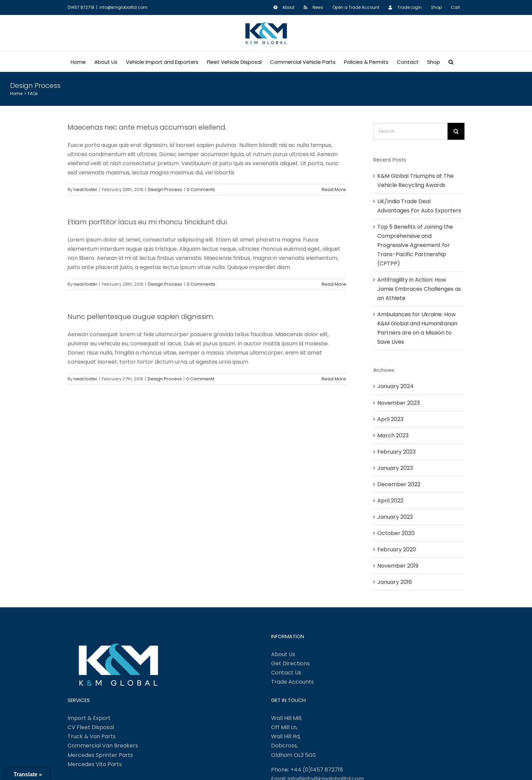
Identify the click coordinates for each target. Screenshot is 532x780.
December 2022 (399, 484)
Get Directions (290, 663)
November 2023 (398, 403)
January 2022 (395, 517)
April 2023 (390, 419)
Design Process (165, 189)
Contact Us (286, 673)
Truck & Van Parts (92, 736)
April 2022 (390, 501)
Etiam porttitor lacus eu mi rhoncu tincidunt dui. (148, 222)
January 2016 (395, 582)
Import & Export (89, 718)
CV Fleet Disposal (91, 727)
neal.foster (85, 189)
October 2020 (396, 533)
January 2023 (395, 468)
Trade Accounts (292, 682)
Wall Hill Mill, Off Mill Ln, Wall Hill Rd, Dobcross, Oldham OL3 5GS (293, 736)
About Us (283, 654)
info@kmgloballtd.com (123, 7)
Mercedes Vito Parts (95, 764)
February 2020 (397, 549)
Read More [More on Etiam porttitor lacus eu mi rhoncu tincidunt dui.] (334, 284)
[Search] (456, 131)
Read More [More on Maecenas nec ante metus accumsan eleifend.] (334, 189)
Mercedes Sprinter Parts (100, 755)
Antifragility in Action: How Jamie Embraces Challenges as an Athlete (419, 289)
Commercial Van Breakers (103, 746)
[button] (451, 61)
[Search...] (410, 131)
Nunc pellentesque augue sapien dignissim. (141, 317)
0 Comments (201, 189)
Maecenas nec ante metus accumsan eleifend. (147, 127)
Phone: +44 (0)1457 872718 (307, 770)
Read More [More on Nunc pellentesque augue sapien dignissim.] (334, 379)
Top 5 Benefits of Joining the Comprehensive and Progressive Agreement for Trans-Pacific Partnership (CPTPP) (415, 245)
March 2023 (393, 435)
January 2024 (395, 386)
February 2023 (396, 452)
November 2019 (398, 566)
